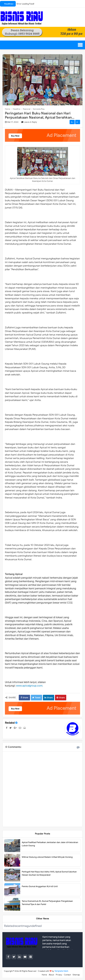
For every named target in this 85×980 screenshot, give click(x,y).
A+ (72, 122)
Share (24, 698)
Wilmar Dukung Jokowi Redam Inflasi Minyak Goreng (47, 857)
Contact (67, 975)
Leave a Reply (30, 122)
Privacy (59, 975)
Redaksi (10, 723)
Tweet (36, 698)
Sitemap (76, 975)
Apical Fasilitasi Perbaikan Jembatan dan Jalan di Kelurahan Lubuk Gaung (50, 844)
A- (78, 122)
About (51, 975)
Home (44, 975)
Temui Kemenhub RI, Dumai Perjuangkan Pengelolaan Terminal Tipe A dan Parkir (47, 903)
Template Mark (61, 971)
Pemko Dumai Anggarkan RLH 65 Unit (40, 886)
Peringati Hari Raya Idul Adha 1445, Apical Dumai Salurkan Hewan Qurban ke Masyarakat (49, 873)
